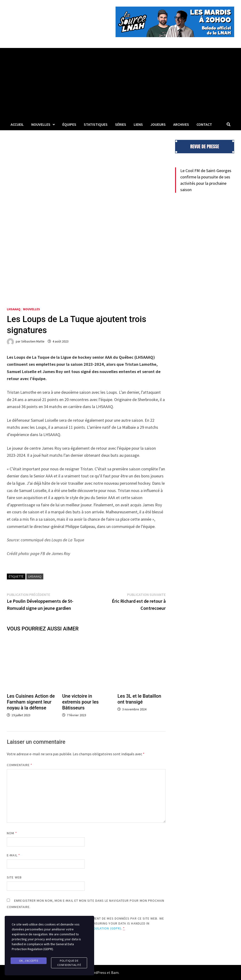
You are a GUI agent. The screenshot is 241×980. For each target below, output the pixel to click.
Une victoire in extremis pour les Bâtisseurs (80, 702)
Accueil (17, 124)
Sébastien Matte (33, 341)
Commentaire (20, 765)
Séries (121, 124)
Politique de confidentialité (69, 963)
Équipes (69, 124)
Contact (204, 124)
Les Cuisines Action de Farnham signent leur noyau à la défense (31, 702)
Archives (181, 124)
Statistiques (96, 124)
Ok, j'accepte (29, 961)
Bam (115, 972)
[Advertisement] (120, 83)
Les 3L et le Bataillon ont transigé (139, 699)
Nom (12, 833)
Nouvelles (41, 124)
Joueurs (158, 124)
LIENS (138, 124)
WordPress (97, 972)
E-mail (13, 855)
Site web (14, 877)
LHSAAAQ (14, 309)
